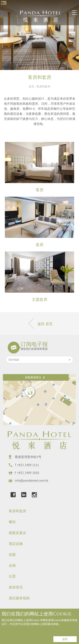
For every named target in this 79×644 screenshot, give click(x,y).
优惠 (12, 555)
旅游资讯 (16, 587)
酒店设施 (16, 544)
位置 (12, 576)
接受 (65, 639)
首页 (31, 86)
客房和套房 (17, 511)
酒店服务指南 (19, 598)
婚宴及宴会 (17, 533)
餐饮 (12, 522)
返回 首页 (40, 324)
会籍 (12, 565)
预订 (4, 3)
